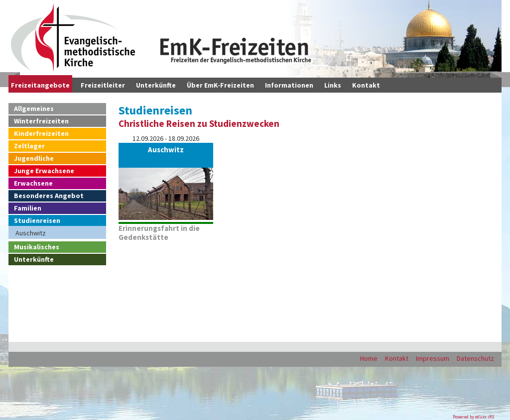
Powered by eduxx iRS (473, 417)
